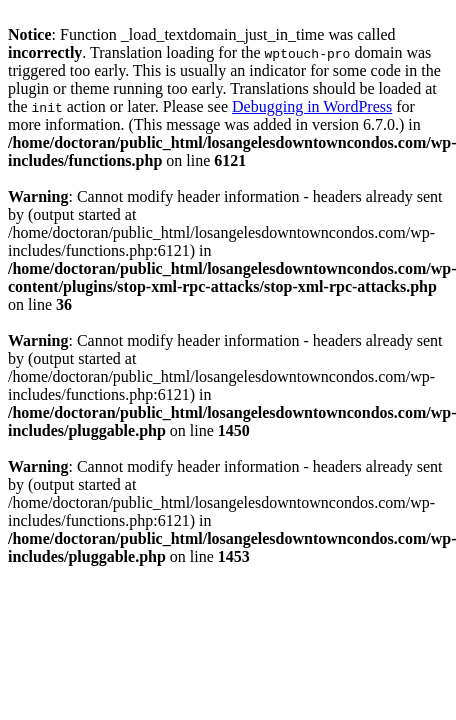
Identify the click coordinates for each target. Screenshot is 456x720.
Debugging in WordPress (312, 106)
